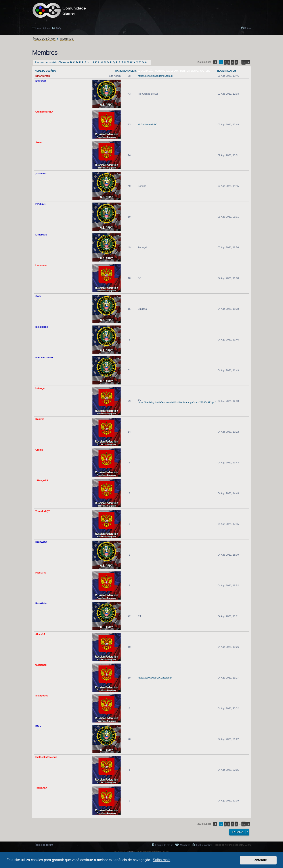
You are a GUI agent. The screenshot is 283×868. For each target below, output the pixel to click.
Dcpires (40, 419)
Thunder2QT (43, 511)
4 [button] (233, 62)
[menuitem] (202, 845)
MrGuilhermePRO (147, 124)
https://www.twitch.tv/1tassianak (155, 678)
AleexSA (40, 634)
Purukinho (41, 603)
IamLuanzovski (44, 358)
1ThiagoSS (42, 480)
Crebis (39, 450)
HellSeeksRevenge (46, 757)
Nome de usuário (46, 71)
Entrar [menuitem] (248, 28)
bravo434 (41, 81)
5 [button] (236, 62)
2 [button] (225, 62)
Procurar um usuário (46, 62)
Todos (63, 62)
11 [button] (244, 62)
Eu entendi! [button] (258, 860)
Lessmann (41, 265)
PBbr (38, 726)
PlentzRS (41, 573)
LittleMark (41, 235)
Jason (39, 142)
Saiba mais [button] (162, 860)
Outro (145, 62)
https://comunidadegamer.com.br (155, 76)
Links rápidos (43, 28)
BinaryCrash (43, 76)
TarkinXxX (41, 788)
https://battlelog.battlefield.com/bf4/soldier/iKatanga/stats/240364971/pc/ (177, 402)
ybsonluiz (41, 173)
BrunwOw (41, 542)
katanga (40, 388)
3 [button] (229, 62)
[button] (215, 62)
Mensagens (130, 71)
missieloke (42, 327)
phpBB (130, 852)
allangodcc (42, 696)
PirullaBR (41, 204)
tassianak (41, 665)
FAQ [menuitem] (58, 28)
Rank (119, 71)
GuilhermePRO (44, 112)
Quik (38, 296)
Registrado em (227, 71)
